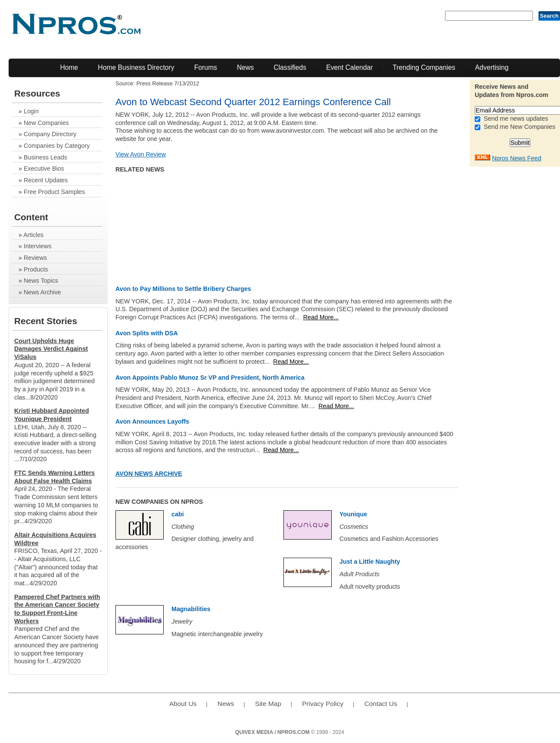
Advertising (492, 67)
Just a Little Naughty (370, 562)
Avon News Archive (149, 474)
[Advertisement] (526, 300)
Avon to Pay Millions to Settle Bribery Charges (183, 289)
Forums (206, 67)
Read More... (321, 317)
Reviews (35, 258)
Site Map (268, 704)
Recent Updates (46, 180)
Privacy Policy (323, 704)
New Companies (46, 123)
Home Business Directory (136, 67)
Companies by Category (57, 146)
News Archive (42, 292)
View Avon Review (141, 154)
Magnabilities (191, 609)
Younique (353, 514)
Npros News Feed (516, 158)
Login (31, 111)
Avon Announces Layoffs (152, 421)
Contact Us (381, 704)
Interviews (37, 246)
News (245, 67)
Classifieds (290, 67)
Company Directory (50, 134)
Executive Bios (44, 169)
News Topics (41, 281)
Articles (33, 235)
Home (69, 67)
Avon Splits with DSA (147, 333)
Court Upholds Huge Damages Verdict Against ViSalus (51, 349)
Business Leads (45, 157)
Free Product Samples (54, 192)
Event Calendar (349, 67)
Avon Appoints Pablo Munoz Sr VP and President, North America (210, 378)
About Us (183, 704)
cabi (178, 514)
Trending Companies (424, 67)
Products (36, 269)
